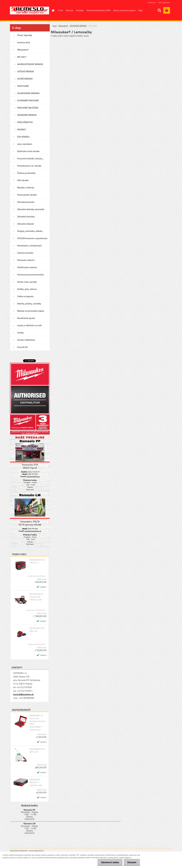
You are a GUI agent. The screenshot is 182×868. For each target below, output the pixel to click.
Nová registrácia (164, 2)
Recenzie (70, 10)
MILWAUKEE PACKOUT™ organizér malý (36, 782)
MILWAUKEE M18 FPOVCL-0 (37, 561)
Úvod (55, 26)
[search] (159, 10)
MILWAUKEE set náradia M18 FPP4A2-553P (36, 597)
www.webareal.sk (36, 851)
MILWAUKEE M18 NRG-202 (37, 630)
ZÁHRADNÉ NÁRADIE (78, 26)
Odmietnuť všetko (110, 862)
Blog (140, 10)
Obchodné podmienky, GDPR (99, 10)
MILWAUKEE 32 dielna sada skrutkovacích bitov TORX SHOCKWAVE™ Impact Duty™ (38, 723)
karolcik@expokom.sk (23, 694)
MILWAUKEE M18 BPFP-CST (37, 751)
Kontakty (80, 10)
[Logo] (30, 11)
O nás (61, 10)
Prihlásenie (152, 2)
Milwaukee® (63, 26)
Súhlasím (132, 862)
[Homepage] (53, 10)
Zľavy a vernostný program (124, 10)
